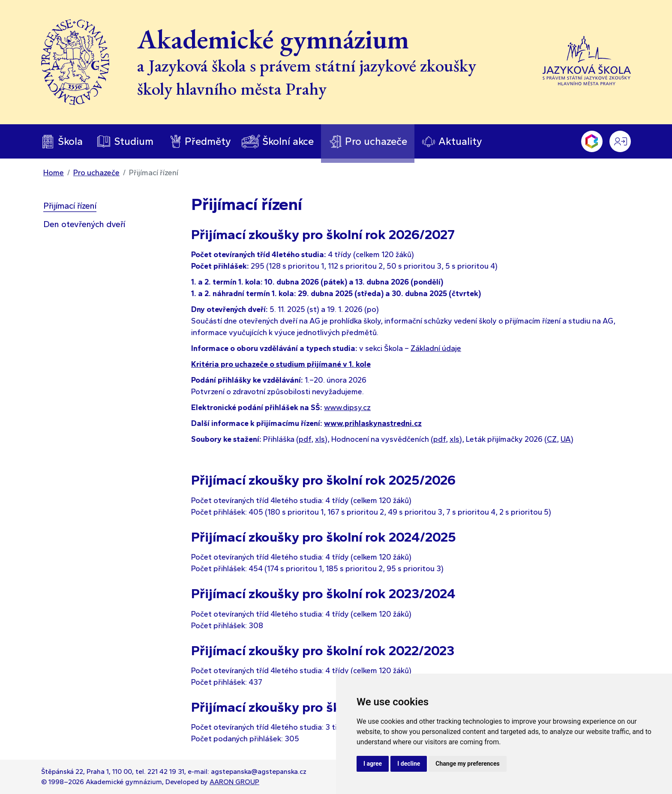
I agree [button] (373, 764)
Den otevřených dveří (84, 224)
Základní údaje (436, 348)
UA (566, 439)
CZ (552, 439)
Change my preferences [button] (467, 764)
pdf (305, 439)
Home (54, 173)
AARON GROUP (234, 782)
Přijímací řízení (70, 206)
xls (320, 439)
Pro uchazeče (96, 173)
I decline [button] (409, 764)
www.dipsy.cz (347, 407)
